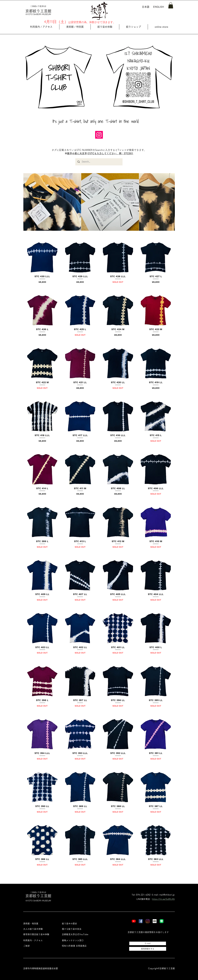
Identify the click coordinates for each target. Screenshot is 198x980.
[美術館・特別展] (39, 924)
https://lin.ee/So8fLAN (163, 899)
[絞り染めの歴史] (78, 924)
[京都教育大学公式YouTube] (78, 934)
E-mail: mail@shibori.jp (163, 895)
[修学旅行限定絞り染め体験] (39, 934)
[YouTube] (134, 921)
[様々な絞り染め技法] (78, 929)
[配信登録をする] (148, 949)
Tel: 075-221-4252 (141, 895)
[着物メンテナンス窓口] (78, 940)
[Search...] (99, 162)
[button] (171, 5)
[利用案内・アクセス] (39, 940)
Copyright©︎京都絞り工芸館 (161, 968)
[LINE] (162, 921)
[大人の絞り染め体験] (39, 929)
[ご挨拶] (39, 946)
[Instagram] (99, 135)
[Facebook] (141, 921)
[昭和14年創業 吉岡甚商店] (78, 946)
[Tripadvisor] (155, 921)
